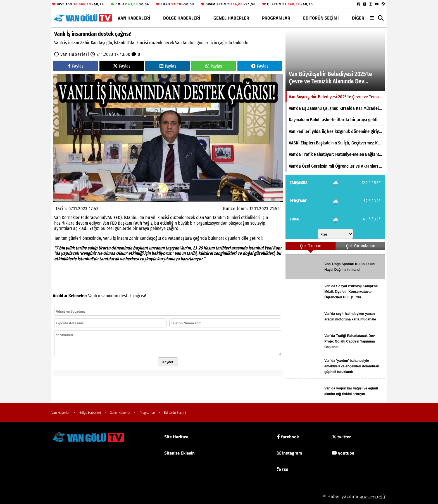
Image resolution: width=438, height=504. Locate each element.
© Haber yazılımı (355, 496)
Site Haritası (176, 437)
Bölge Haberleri (182, 18)
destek (125, 296)
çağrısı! (139, 296)
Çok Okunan (311, 246)
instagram (290, 453)
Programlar (276, 18)
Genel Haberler (231, 18)
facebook (288, 437)
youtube (343, 453)
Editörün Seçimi (321, 18)
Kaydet (168, 362)
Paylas (76, 66)
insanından (108, 296)
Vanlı (93, 296)
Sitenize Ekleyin (179, 453)
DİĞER (358, 18)
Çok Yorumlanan (361, 246)
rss (283, 469)
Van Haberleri (134, 18)
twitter (341, 437)
